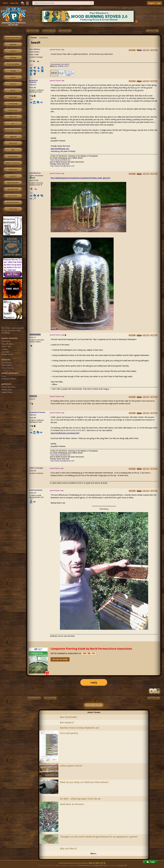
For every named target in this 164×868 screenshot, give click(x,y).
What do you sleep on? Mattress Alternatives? (84, 782)
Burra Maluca (35, 49)
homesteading (13, 64)
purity (13, 91)
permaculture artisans (13, 130)
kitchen (13, 84)
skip (13, 150)
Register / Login (154, 3)
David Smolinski (36, 490)
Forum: (34, 38)
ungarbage (13, 97)
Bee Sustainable (68, 717)
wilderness (13, 110)
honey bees (44, 38)
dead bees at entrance (72, 804)
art (13, 124)
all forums (13, 209)
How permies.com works (60, 64)
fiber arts (13, 117)
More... (94, 854)
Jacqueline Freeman (34, 81)
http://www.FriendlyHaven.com (62, 166)
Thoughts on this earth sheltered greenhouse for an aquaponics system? (99, 837)
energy (13, 71)
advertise (50, 865)
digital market (13, 183)
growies (13, 45)
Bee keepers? (67, 722)
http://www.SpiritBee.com (60, 160)
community (13, 104)
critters (13, 51)
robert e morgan (36, 468)
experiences (13, 156)
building (13, 58)
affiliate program (61, 865)
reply (94, 682)
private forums (13, 203)
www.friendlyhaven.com (60, 149)
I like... (32, 65)
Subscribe (14, 3)
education (13, 143)
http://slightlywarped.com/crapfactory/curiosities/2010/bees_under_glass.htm (80, 178)
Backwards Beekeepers (128, 339)
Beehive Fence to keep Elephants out (80, 728)
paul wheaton (35, 173)
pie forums (13, 196)
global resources (13, 163)
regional (13, 137)
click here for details (60, 659)
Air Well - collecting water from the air (80, 799)
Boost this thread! (94, 705)
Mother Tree (63, 66)
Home (5, 3)
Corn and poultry (69, 733)
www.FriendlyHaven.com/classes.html (65, 433)
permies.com (13, 189)
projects (13, 176)
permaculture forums (13, 38)
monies (13, 77)
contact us (41, 865)
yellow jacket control (71, 766)
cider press (13, 170)
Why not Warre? (68, 849)
